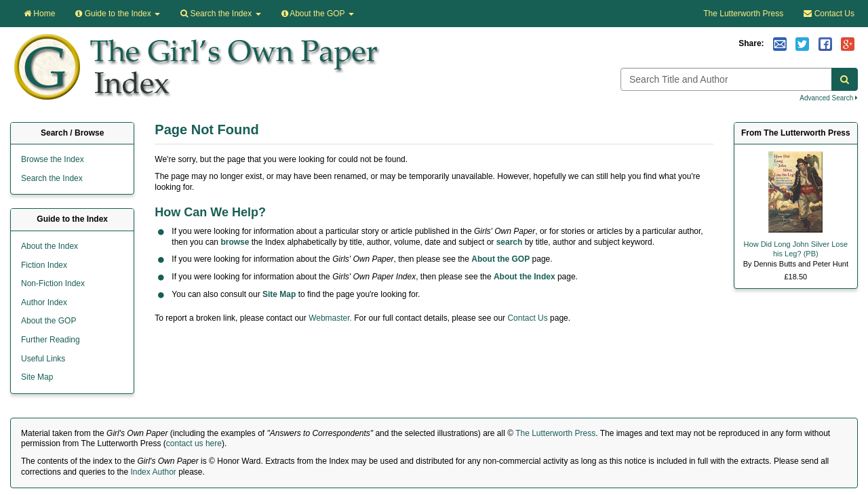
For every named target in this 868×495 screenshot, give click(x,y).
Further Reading (51, 340)
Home (39, 14)
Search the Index (52, 178)
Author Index (44, 302)
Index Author (153, 472)
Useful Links (43, 359)
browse (235, 242)
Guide (118, 14)
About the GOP (318, 14)
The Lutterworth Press (743, 14)
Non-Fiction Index (53, 283)
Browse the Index (53, 159)
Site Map (279, 294)
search (510, 242)
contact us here (194, 443)
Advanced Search (829, 98)
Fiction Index (44, 265)
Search (220, 14)
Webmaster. (330, 318)
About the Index (525, 277)
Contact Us (829, 14)
